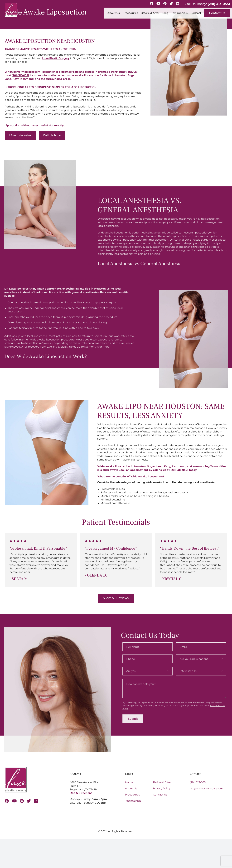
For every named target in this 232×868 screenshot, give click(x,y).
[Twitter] (171, 4)
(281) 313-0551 (219, 4)
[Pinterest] (165, 4)
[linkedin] (36, 801)
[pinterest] (22, 801)
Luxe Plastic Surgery (56, 58)
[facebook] (7, 801)
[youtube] (14, 801)
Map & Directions (81, 793)
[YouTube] (158, 4)
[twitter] (29, 801)
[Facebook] (152, 4)
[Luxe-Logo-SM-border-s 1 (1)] (16, 768)
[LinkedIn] (178, 4)
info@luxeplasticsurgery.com (206, 789)
